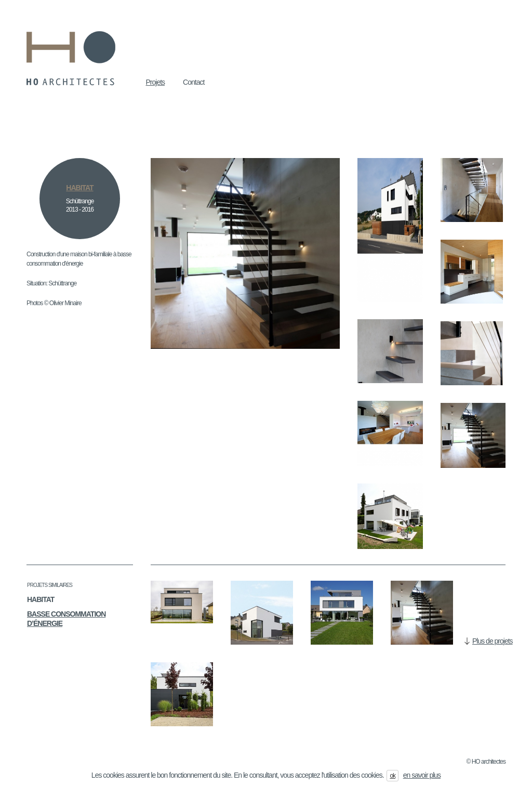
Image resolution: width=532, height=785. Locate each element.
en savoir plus (422, 775)
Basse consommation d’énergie (66, 619)
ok (393, 776)
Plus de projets (493, 641)
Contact (194, 82)
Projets (156, 82)
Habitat (41, 599)
